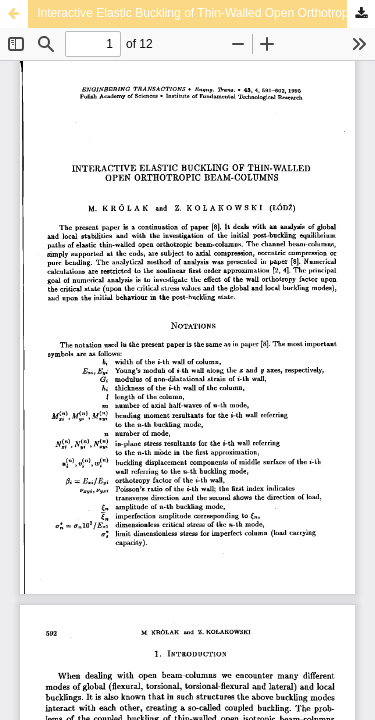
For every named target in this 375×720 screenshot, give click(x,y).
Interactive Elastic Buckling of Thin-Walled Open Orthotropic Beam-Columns (206, 13)
